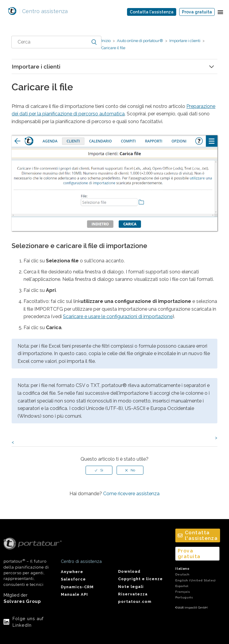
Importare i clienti (185, 41)
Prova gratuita (197, 12)
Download (129, 571)
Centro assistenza (43, 11)
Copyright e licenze (140, 579)
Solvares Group (22, 601)
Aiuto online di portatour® (140, 41)
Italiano (182, 569)
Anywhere (72, 572)
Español (182, 586)
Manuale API (74, 594)
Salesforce (73, 579)
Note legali (131, 587)
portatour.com (135, 602)
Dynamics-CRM (77, 587)
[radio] (99, 470)
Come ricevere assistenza (131, 494)
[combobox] (56, 42)
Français (183, 592)
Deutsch (182, 574)
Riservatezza (133, 594)
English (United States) (195, 580)
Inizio (106, 41)
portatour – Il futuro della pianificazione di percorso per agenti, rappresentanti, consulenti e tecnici (29, 562)
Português (184, 597)
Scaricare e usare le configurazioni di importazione (118, 316)
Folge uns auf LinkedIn (28, 622)
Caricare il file (113, 48)
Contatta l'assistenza (152, 12)
